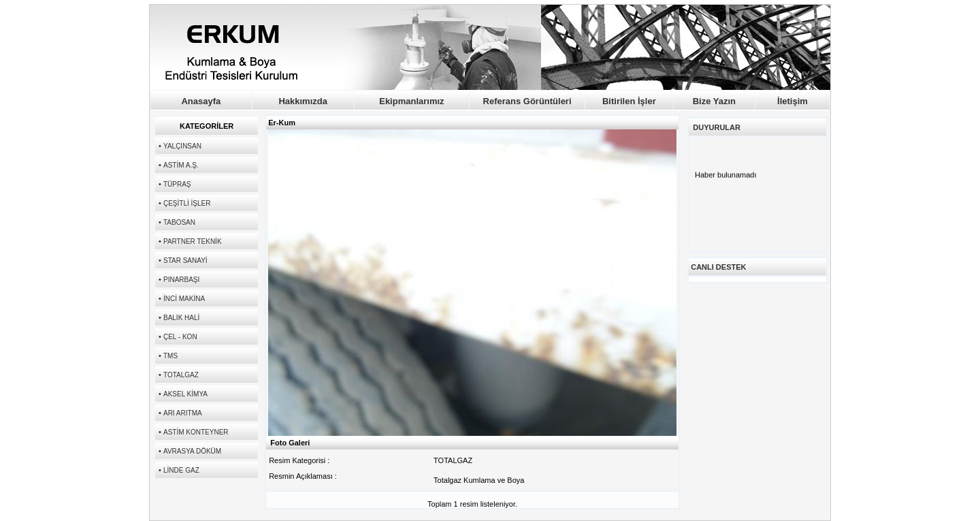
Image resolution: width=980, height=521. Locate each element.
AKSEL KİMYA (185, 394)
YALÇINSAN (182, 146)
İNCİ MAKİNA (184, 299)
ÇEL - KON (180, 337)
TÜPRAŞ (177, 184)
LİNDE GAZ (181, 470)
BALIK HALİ (181, 318)
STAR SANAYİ (185, 260)
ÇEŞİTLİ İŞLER (187, 203)
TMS (170, 356)
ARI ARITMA (183, 413)
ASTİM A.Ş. (181, 165)
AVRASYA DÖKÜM (192, 451)
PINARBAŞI (181, 280)
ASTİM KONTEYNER (196, 432)
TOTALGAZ (181, 375)
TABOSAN (179, 222)
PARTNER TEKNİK (193, 241)
